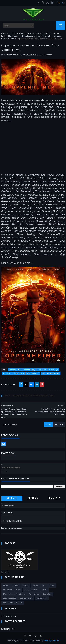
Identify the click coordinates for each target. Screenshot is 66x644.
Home (4, 33)
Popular (33, 498)
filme (6, 585)
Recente (12, 498)
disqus (48, 424)
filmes (51, 585)
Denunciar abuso (11, 528)
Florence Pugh (53, 370)
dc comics (8, 590)
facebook (59, 424)
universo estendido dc (13, 603)
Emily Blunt (46, 33)
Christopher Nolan (17, 33)
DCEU (44, 590)
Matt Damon (13, 36)
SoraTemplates (23, 640)
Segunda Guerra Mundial (51, 373)
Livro (18, 590)
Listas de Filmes (31, 590)
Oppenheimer (27, 36)
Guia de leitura (10, 598)
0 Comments (47, 55)
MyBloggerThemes (51, 640)
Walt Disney (34, 594)
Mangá (26, 585)
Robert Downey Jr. (43, 36)
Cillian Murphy (33, 33)
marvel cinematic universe (14, 594)
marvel (35, 585)
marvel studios (26, 598)
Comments (54, 498)
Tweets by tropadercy (12, 521)
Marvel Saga (42, 598)
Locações (47, 594)
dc (43, 585)
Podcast (15, 585)
